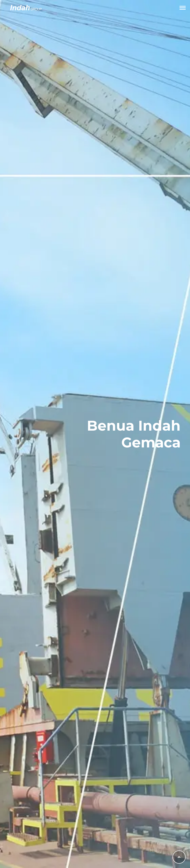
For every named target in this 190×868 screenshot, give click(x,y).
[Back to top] (179, 857)
